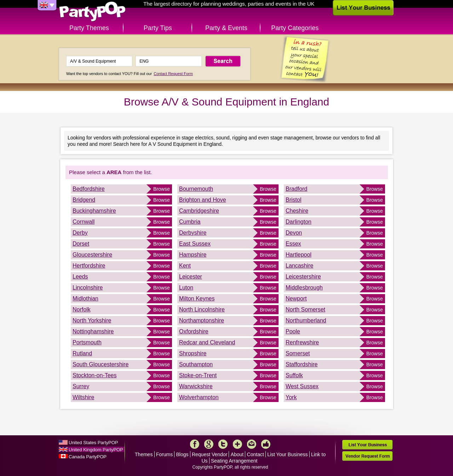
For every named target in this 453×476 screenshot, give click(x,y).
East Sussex (195, 244)
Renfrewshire (302, 342)
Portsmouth (87, 342)
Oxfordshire (194, 331)
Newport (296, 299)
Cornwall (84, 222)
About (237, 454)
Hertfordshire (89, 266)
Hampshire (193, 255)
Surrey (81, 386)
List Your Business (287, 454)
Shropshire (193, 353)
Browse (162, 189)
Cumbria (190, 222)
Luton (186, 288)
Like (266, 444)
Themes (144, 454)
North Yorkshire (92, 320)
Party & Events (226, 28)
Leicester (191, 277)
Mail (252, 444)
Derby (80, 233)
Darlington (299, 222)
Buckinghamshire (94, 211)
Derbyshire (193, 233)
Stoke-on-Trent (198, 375)
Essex (293, 244)
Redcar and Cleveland (207, 342)
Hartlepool (299, 255)
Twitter (223, 444)
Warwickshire (196, 386)
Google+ (209, 444)
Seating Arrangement (234, 461)
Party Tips (158, 28)
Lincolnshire (88, 288)
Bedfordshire (89, 189)
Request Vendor (210, 454)
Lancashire (299, 266)
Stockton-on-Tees (95, 375)
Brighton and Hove (203, 200)
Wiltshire (83, 397)
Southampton (196, 364)
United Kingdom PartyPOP (96, 450)
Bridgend (84, 200)
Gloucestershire (92, 255)
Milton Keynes (197, 299)
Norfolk (82, 309)
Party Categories (295, 28)
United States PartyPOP (93, 443)
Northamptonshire (202, 320)
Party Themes (89, 28)
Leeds (80, 277)
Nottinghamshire (93, 331)
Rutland (82, 353)
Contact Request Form (173, 74)
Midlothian (85, 299)
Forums (164, 454)
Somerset (298, 353)
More (237, 444)
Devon (294, 233)
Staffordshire (302, 364)
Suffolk (294, 375)
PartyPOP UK (92, 12)
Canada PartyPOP (88, 457)
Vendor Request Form (367, 456)
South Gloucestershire (101, 364)
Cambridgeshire (199, 211)
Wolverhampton (199, 397)
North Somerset (305, 309)
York (291, 397)
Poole (293, 331)
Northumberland (306, 320)
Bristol (293, 200)
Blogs (182, 454)
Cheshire (297, 211)
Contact (256, 454)
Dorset (81, 244)
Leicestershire (303, 277)
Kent (185, 266)
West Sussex (302, 386)
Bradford (296, 189)
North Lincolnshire (202, 309)
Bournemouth (196, 189)
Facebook (195, 444)
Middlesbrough (304, 288)
